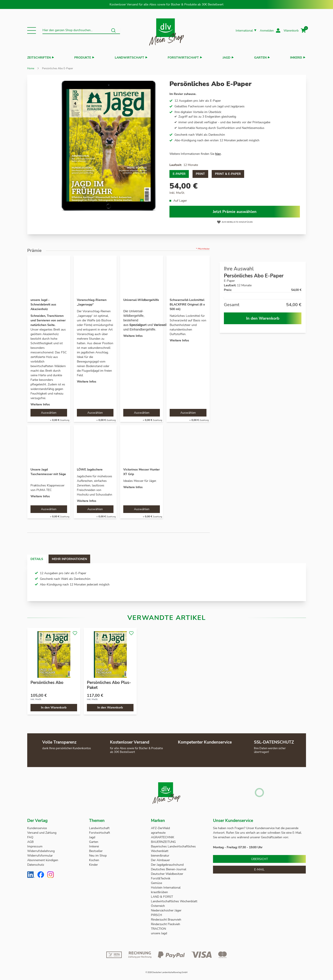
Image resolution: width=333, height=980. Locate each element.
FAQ (30, 837)
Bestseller (96, 851)
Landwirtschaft (129, 58)
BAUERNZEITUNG (163, 842)
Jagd (227, 58)
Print (200, 174)
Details (41, 559)
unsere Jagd (159, 933)
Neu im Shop (98, 856)
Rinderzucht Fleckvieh (166, 924)
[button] (32, 30)
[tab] (41, 559)
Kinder (93, 865)
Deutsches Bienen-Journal (169, 869)
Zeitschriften (39, 58)
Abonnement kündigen (43, 860)
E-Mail (259, 870)
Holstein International (166, 888)
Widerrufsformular (40, 856)
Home (31, 68)
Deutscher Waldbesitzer (167, 874)
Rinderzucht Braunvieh (166, 920)
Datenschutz (36, 865)
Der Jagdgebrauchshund (167, 865)
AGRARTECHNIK (163, 837)
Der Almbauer (160, 860)
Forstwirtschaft (183, 58)
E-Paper (179, 174)
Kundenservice (37, 828)
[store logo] (166, 31)
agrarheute (158, 833)
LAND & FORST (162, 897)
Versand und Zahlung (42, 833)
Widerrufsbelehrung (41, 851)
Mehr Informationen (82, 559)
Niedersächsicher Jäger (167, 910)
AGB (30, 842)
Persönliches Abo (47, 683)
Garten (260, 58)
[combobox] (81, 30)
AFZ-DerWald (160, 828)
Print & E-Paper (228, 174)
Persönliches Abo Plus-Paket (109, 685)
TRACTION (158, 929)
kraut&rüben (159, 892)
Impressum (35, 846)
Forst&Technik (161, 878)
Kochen (94, 860)
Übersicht (259, 859)
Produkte (83, 58)
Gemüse (157, 883)
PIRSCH (156, 915)
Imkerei (296, 58)
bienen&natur (160, 856)
